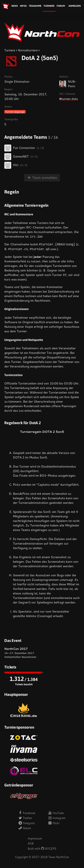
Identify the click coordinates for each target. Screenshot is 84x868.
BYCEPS (49, 849)
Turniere (49, 6)
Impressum (35, 838)
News (15, 6)
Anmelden (75, 6)
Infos (23, 6)
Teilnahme (35, 6)
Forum (61, 6)
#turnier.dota (68, 99)
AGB (31, 843)
